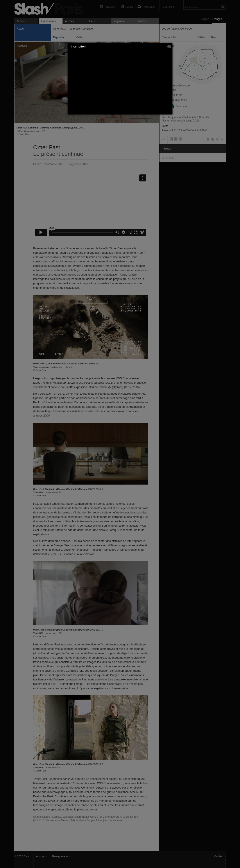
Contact (219, 856)
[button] (169, 47)
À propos (41, 856)
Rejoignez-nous (61, 856)
